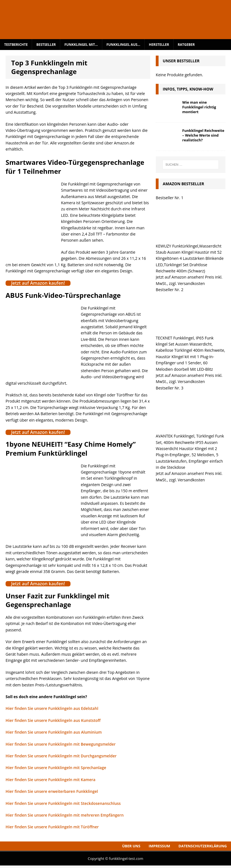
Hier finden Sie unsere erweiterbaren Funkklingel (52, 791)
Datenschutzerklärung (203, 846)
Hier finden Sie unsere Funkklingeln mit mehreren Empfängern (65, 815)
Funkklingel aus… (123, 45)
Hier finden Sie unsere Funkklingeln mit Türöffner (52, 827)
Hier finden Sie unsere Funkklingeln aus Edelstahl (52, 708)
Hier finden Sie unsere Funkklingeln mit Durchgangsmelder (61, 756)
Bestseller (46, 45)
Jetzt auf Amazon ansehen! (180, 277)
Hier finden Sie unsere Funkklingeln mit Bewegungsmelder (61, 744)
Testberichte (16, 45)
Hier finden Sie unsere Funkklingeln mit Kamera (50, 780)
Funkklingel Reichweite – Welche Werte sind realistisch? (203, 135)
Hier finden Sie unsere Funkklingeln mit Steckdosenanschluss (63, 803)
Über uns (131, 846)
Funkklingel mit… (81, 45)
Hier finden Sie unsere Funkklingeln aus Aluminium (54, 732)
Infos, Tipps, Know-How (188, 89)
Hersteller (159, 45)
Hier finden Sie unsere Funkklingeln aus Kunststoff (53, 720)
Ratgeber (186, 45)
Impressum (160, 846)
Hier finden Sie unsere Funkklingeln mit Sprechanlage (56, 768)
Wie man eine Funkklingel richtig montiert (199, 107)
